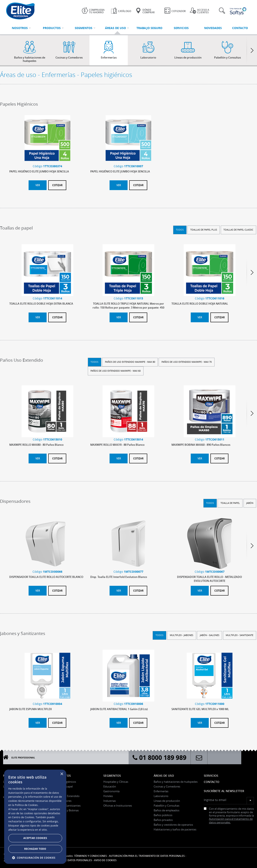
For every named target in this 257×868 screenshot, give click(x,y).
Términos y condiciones (90, 856)
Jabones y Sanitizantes (67, 806)
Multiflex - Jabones (182, 635)
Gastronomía (111, 791)
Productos (62, 776)
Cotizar (57, 185)
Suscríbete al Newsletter (224, 791)
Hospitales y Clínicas (116, 782)
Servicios (211, 776)
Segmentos (112, 776)
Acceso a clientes (200, 11)
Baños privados (163, 820)
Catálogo (121, 11)
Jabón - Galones (210, 635)
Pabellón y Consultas (167, 806)
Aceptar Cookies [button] (35, 838)
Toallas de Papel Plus (204, 230)
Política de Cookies (26, 805)
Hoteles (108, 796)
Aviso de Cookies (105, 860)
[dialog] (35, 817)
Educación (110, 786)
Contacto (212, 782)
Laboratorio (161, 796)
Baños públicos (163, 815)
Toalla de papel (230, 503)
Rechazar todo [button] (35, 849)
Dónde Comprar (145, 11)
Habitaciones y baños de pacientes (175, 829)
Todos (180, 230)
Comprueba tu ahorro (93, 11)
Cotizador (175, 11)
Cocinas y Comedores (167, 786)
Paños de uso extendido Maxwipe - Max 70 (187, 362)
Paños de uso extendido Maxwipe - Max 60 (116, 371)
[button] (35, 858)
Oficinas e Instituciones (118, 806)
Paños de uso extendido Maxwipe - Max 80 (130, 362)
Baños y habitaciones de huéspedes (176, 782)
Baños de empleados (167, 810)
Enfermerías (161, 791)
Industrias (110, 801)
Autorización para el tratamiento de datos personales (147, 856)
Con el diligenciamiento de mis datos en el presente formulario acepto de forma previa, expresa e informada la (229, 816)
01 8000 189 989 (159, 758)
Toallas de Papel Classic (238, 230)
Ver (38, 185)
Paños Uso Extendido (66, 796)
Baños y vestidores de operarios (173, 825)
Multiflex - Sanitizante (240, 635)
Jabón (250, 503)
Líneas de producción (167, 801)
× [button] (62, 774)
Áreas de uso (164, 776)
